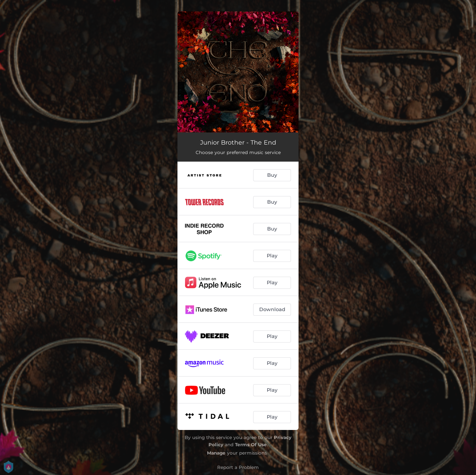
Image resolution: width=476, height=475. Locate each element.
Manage (216, 453)
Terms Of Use (251, 445)
